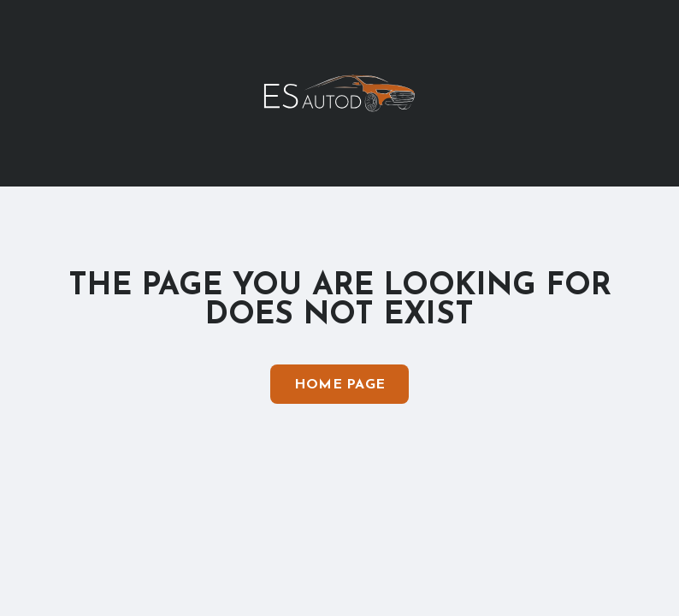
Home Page (340, 385)
